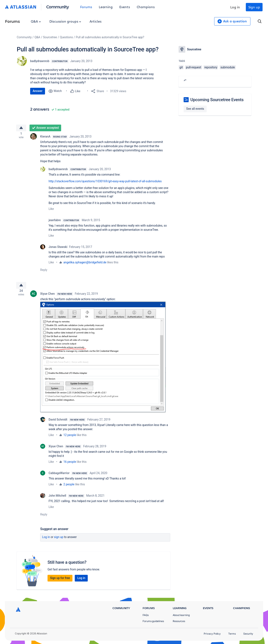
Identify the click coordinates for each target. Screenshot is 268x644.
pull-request (193, 67)
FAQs (146, 615)
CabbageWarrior (59, 476)
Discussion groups (65, 21)
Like (51, 210)
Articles (95, 21)
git (181, 67)
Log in (235, 7)
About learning (181, 615)
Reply (44, 271)
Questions (66, 37)
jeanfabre (55, 222)
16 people (70, 465)
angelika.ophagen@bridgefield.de (85, 264)
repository (211, 67)
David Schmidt (58, 423)
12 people (70, 438)
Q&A (36, 21)
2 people (69, 487)
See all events (195, 109)
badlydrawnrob (40, 61)
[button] (103, 360)
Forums (86, 7)
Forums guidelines (153, 621)
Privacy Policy (212, 634)
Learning (106, 7)
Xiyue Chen (47, 297)
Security (248, 634)
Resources (179, 621)
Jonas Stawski (58, 248)
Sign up (254, 7)
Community (58, 7)
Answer (38, 91)
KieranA (45, 138)
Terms (232, 634)
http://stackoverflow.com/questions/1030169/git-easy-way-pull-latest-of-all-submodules (105, 183)
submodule (228, 67)
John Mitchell (57, 499)
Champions (146, 7)
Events (125, 7)
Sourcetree (50, 37)
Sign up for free (60, 581)
